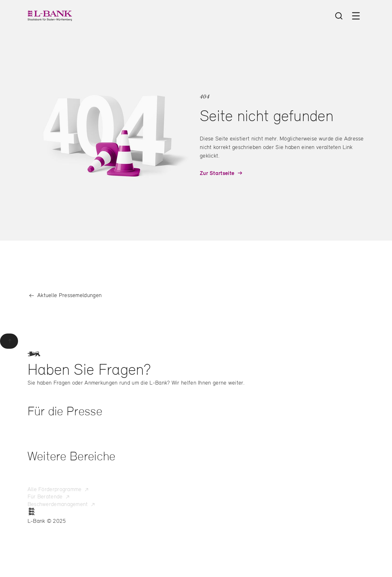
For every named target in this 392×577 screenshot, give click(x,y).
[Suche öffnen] (339, 16)
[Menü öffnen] (356, 16)
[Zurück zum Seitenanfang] (9, 341)
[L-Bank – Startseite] (50, 16)
